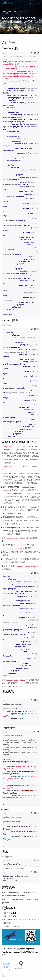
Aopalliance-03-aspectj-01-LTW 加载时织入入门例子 (21, 954)
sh (15, 13)
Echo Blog (8, 3)
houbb (13, 27)
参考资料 (7, 967)
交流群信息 (15, 927)
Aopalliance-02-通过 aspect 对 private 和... (20, 949)
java (4, 13)
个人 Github (10, 913)
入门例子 (7, 964)
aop (10, 13)
